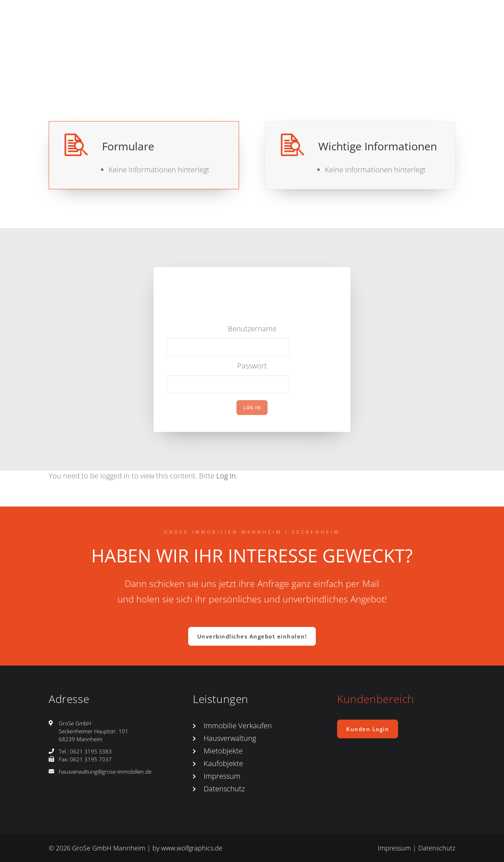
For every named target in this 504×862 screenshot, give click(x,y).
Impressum (222, 776)
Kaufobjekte (223, 763)
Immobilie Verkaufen (238, 726)
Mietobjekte (223, 751)
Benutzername (252, 329)
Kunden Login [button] (368, 729)
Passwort (252, 366)
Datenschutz (224, 789)
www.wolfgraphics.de (192, 848)
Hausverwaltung (230, 738)
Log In (226, 476)
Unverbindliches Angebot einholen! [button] (252, 636)
